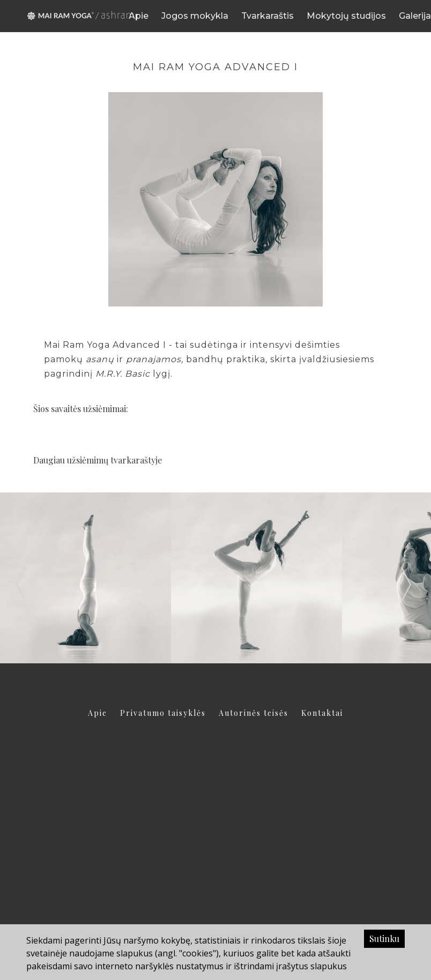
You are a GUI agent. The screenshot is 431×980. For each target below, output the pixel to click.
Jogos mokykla (195, 16)
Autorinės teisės (254, 713)
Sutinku (384, 938)
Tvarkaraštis (267, 16)
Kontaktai (322, 713)
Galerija (415, 16)
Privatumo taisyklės (163, 713)
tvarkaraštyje (136, 460)
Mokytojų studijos (346, 16)
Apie (139, 16)
